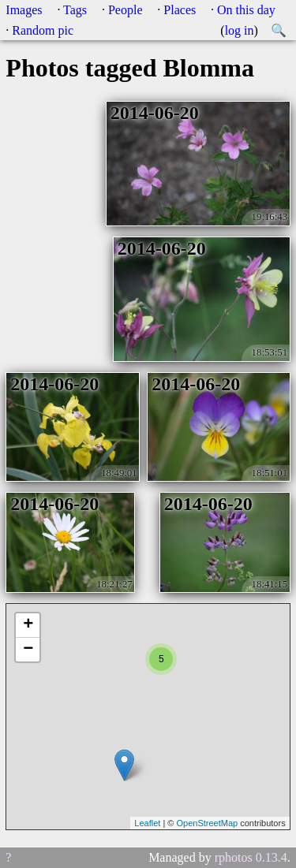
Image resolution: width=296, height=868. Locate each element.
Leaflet (147, 823)
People (126, 10)
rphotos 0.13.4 (251, 857)
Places (180, 10)
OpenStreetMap (207, 823)
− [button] (28, 650)
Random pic (43, 30)
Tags (75, 10)
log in (240, 30)
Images (24, 10)
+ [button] (28, 625)
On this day (246, 10)
